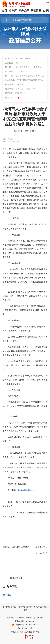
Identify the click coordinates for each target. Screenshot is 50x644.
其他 (25, 610)
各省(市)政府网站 (41, 607)
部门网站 (6, 607)
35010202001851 (32, 625)
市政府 (13, 11)
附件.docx (7, 595)
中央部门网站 (27, 607)
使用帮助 (30, 618)
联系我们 (10, 618)
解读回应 (36, 11)
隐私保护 (20, 618)
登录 (47, 3)
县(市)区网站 (16, 607)
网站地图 (40, 618)
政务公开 (24, 11)
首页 (5, 11)
